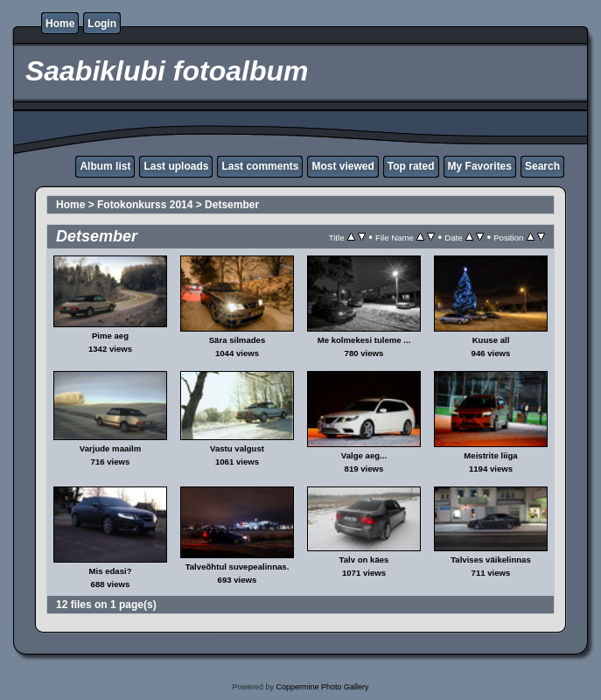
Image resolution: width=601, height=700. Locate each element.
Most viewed (342, 166)
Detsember (232, 205)
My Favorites (480, 166)
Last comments (260, 166)
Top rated (411, 166)
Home (60, 24)
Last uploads (176, 166)
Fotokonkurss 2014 (145, 205)
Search (542, 166)
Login (102, 24)
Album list (105, 166)
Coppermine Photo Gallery (322, 687)
